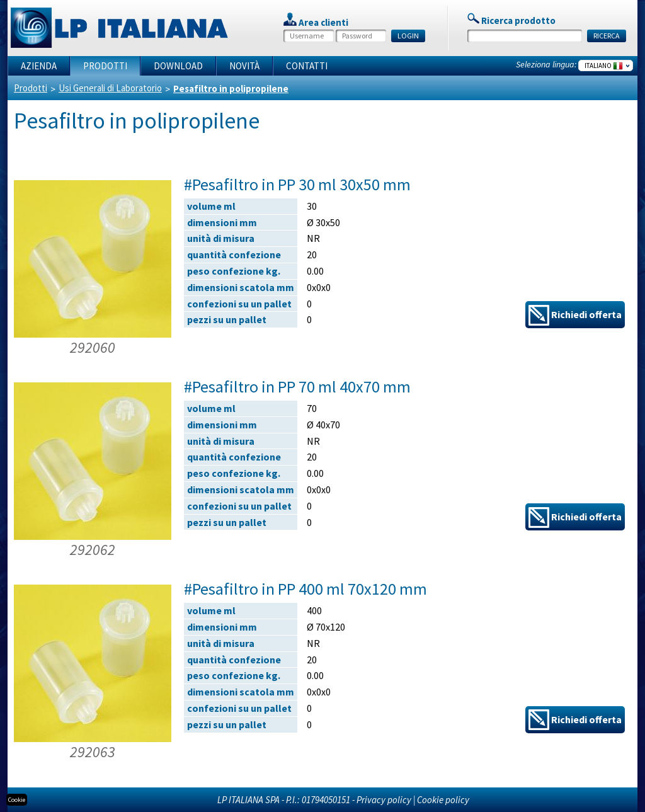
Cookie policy (443, 800)
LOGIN (408, 36)
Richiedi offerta (575, 315)
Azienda (39, 66)
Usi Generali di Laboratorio (110, 88)
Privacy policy (384, 800)
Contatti (307, 66)
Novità (244, 66)
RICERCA (607, 36)
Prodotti (105, 66)
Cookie (17, 800)
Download (178, 66)
